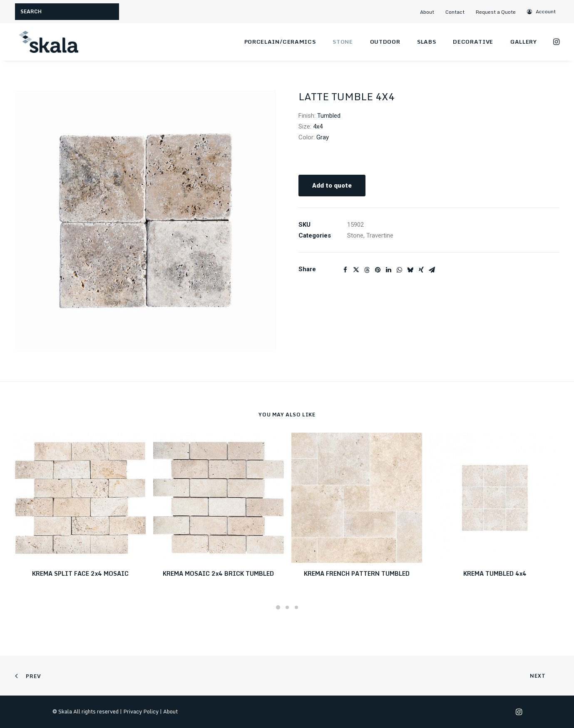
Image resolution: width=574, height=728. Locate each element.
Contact (455, 12)
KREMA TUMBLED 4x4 (495, 573)
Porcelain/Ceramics (280, 42)
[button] (542, 11)
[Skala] (48, 42)
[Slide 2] (287, 607)
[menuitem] (430, 12)
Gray (323, 137)
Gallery (524, 42)
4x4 (318, 126)
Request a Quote (496, 12)
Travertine (380, 235)
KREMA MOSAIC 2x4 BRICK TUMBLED (218, 573)
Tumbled (329, 116)
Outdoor (385, 42)
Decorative (473, 42)
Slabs (426, 42)
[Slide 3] (296, 607)
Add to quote (332, 186)
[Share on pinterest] (378, 270)
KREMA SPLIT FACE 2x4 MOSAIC (80, 573)
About (427, 12)
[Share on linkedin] (389, 270)
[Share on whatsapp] (400, 270)
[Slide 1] (278, 607)
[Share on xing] (421, 270)
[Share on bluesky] (410, 270)
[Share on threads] (367, 270)
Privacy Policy (141, 711)
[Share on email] (432, 270)
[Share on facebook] (345, 270)
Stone (343, 42)
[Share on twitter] (356, 270)
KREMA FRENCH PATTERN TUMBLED (357, 573)
